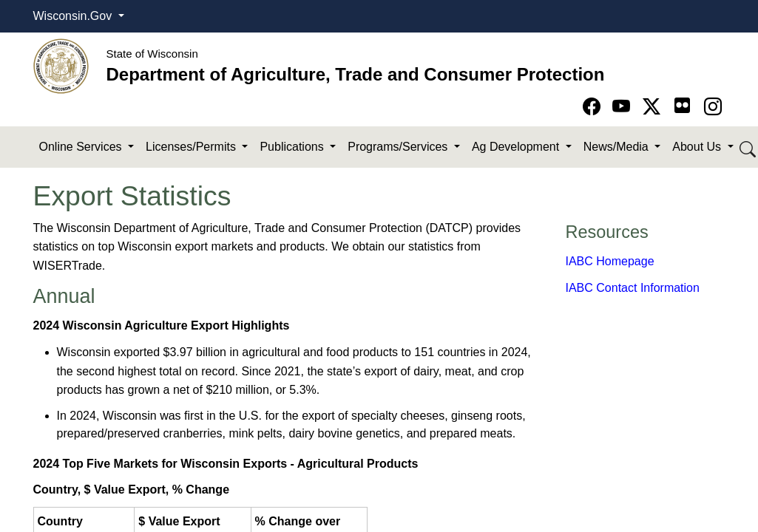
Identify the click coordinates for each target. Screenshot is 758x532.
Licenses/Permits (192, 147)
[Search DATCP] (749, 147)
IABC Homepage (610, 261)
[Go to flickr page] (682, 105)
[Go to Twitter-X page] (654, 107)
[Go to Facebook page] (594, 107)
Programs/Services (399, 147)
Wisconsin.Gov (74, 16)
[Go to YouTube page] (624, 107)
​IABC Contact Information (633, 288)
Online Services (82, 147)
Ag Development (517, 147)
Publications (293, 147)
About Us (698, 147)
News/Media (617, 147)
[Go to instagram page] (713, 107)
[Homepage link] (61, 65)
